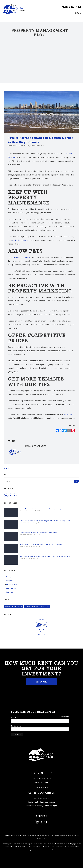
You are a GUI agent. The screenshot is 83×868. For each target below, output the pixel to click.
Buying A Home (17, 606)
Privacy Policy (43, 839)
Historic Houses (12, 584)
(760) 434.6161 (71, 7)
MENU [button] (78, 13)
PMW (69, 836)
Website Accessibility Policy (55, 850)
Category (9, 581)
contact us (68, 414)
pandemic (35, 606)
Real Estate (45, 606)
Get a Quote (41, 682)
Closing (27, 606)
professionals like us (20, 240)
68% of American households (20, 257)
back (7, 469)
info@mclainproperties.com (44, 802)
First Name (15, 718)
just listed (10, 592)
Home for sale (11, 588)
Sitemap (76, 836)
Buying (9, 577)
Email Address (17, 726)
